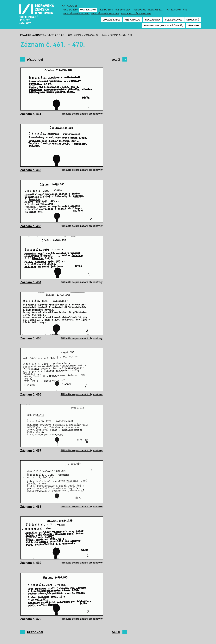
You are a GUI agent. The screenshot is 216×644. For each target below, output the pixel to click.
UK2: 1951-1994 (88, 10)
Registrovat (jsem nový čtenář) (164, 26)
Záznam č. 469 (31, 563)
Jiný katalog (132, 20)
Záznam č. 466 (31, 394)
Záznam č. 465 (31, 338)
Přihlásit (193, 26)
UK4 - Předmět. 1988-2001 (105, 14)
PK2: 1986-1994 (123, 10)
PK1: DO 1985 (106, 10)
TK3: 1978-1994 (173, 10)
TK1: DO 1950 (139, 10)
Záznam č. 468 (31, 507)
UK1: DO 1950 (71, 10)
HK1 (185, 10)
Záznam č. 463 (31, 226)
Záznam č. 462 (31, 170)
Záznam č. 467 (31, 451)
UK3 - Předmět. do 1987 (77, 14)
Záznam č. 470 (31, 619)
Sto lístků (193, 20)
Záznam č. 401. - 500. (96, 35)
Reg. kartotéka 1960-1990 (136, 14)
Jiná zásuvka (153, 20)
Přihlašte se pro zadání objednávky (82, 114)
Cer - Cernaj (74, 35)
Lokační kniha (111, 20)
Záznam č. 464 (31, 282)
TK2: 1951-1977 (156, 10)
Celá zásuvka (173, 20)
